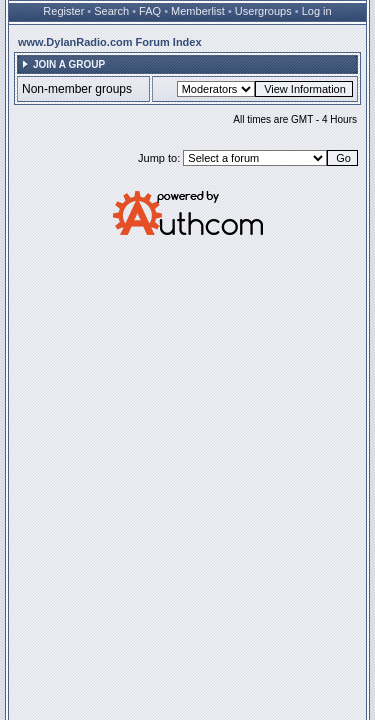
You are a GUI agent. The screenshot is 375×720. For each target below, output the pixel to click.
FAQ (150, 11)
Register (63, 11)
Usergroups (263, 11)
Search (111, 11)
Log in (317, 11)
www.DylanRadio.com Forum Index (110, 42)
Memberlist (198, 11)
